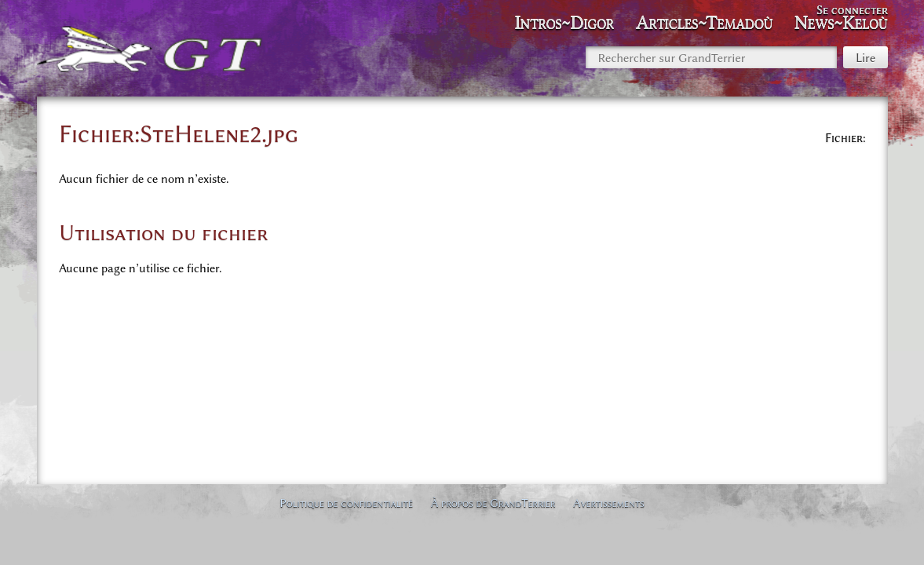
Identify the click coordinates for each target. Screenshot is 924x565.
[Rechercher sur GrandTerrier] (711, 57)
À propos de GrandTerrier (493, 503)
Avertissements (609, 503)
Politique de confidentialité (346, 503)
